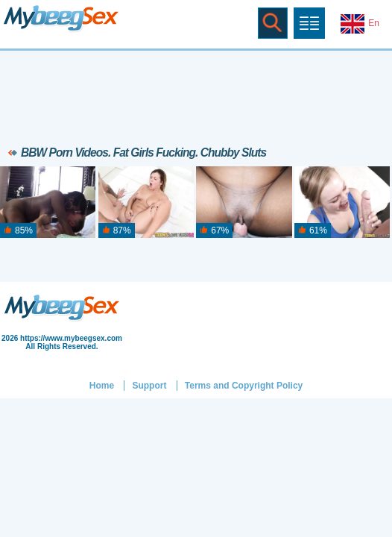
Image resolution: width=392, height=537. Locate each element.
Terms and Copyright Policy (244, 386)
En (360, 24)
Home (102, 386)
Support (149, 386)
